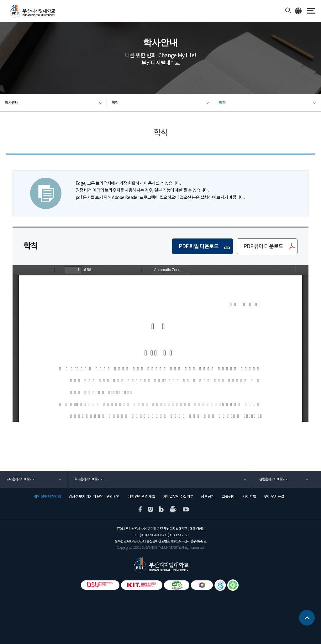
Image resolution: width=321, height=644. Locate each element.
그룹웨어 (229, 497)
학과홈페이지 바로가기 (89, 479)
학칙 (115, 103)
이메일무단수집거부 (178, 497)
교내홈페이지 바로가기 (21, 479)
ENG (299, 11)
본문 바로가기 (0, 0)
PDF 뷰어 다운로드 (263, 246)
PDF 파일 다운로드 (199, 246)
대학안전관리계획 (141, 497)
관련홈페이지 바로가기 (274, 479)
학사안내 (12, 103)
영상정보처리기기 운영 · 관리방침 (94, 497)
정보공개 (208, 497)
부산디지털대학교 (32, 11)
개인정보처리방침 (47, 497)
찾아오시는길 (274, 497)
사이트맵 (250, 497)
